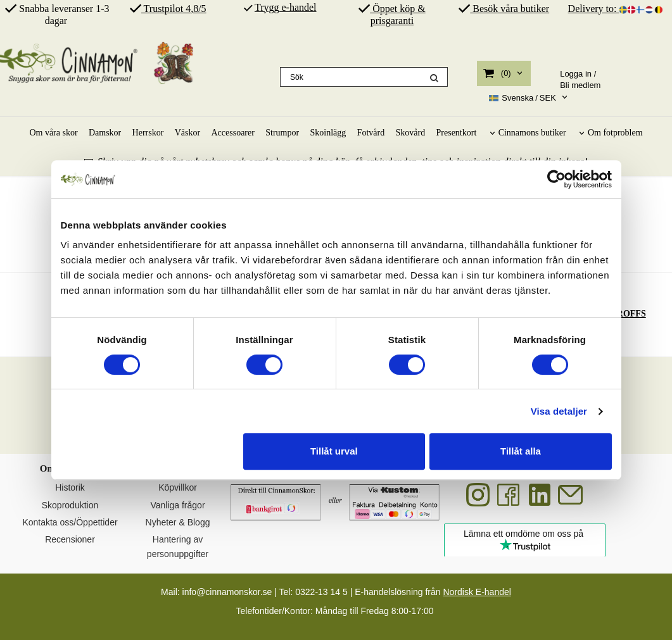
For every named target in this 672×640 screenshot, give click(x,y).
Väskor (187, 133)
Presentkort (457, 133)
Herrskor (148, 133)
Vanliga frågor (177, 505)
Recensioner (70, 539)
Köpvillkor (178, 487)
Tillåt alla (521, 451)
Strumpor (282, 133)
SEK (523, 98)
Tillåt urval (334, 451)
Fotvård (371, 133)
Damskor (105, 133)
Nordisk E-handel (477, 592)
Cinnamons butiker (532, 133)
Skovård (411, 133)
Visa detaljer (559, 411)
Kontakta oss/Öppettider (70, 522)
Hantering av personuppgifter (178, 546)
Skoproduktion (70, 505)
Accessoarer (232, 133)
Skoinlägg (328, 133)
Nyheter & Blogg (178, 522)
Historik (70, 487)
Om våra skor (53, 133)
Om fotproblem (615, 133)
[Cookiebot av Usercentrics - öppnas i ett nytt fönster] (556, 179)
